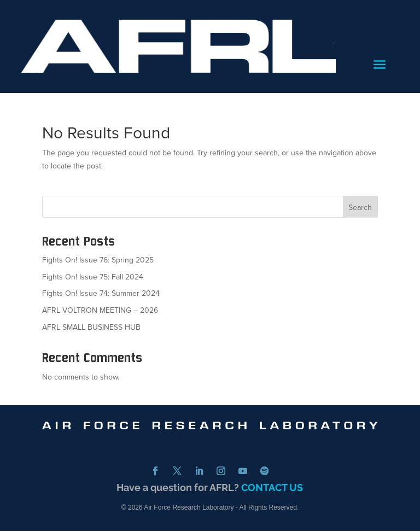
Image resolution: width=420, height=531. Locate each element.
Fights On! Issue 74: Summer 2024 (101, 293)
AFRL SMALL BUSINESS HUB (91, 327)
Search (360, 208)
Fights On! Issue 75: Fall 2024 (93, 277)
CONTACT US (272, 488)
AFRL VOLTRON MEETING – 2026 (100, 310)
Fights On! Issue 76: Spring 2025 (98, 260)
